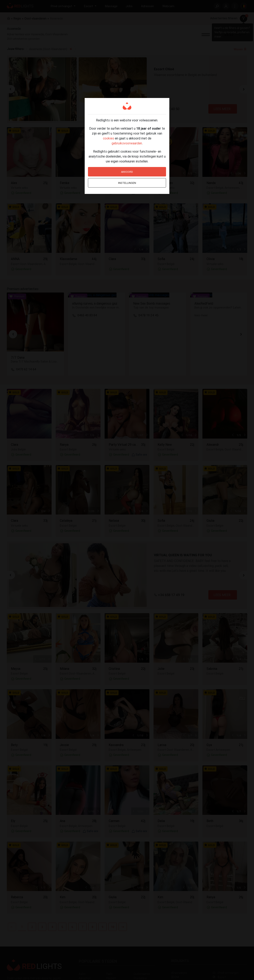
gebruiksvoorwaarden (127, 143)
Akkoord (127, 172)
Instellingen (127, 183)
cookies (109, 138)
